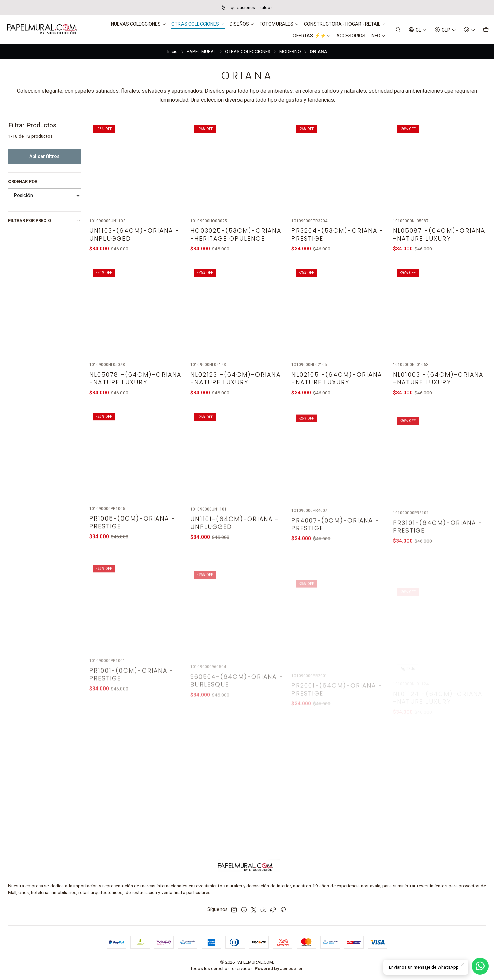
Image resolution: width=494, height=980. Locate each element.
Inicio (173, 52)
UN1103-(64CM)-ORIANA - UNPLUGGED (134, 234)
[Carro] (486, 30)
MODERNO (290, 52)
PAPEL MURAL (201, 52)
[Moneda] (445, 30)
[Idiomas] (418, 30)
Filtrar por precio (45, 220)
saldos (266, 8)
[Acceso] (470, 30)
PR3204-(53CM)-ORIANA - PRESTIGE (338, 234)
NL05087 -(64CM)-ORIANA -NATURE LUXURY (439, 234)
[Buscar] (398, 30)
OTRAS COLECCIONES (248, 52)
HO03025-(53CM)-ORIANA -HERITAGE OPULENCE (236, 234)
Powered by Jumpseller (279, 969)
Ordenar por (23, 181)
